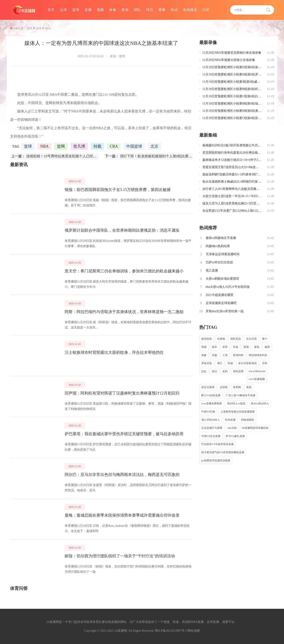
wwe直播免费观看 (212, 404)
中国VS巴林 (208, 412)
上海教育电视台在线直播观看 (238, 412)
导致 (265, 363)
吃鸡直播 (230, 420)
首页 (51, 10)
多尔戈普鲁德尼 (247, 363)
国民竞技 (236, 339)
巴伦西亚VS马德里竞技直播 (217, 444)
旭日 (214, 371)
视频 (100, 10)
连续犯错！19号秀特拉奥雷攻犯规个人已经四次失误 (67, 156)
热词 (174, 10)
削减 (230, 363)
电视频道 (190, 10)
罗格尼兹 (207, 363)
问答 (206, 10)
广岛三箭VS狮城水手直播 (241, 395)
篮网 (61, 146)
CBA (114, 146)
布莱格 (221, 339)
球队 (137, 10)
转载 (97, 146)
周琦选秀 (238, 371)
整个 (265, 339)
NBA (48, 28)
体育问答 (19, 588)
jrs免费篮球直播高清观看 (216, 461)
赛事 (162, 10)
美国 (249, 387)
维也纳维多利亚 (258, 355)
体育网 (237, 387)
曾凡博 (79, 146)
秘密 (267, 347)
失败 (214, 355)
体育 (225, 347)
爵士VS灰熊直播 (211, 395)
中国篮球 (134, 146)
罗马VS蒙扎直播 (235, 436)
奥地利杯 (238, 355)
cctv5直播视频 (257, 379)
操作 (214, 347)
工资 (225, 355)
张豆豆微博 (208, 387)
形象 (204, 355)
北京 (154, 146)
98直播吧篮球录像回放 (255, 428)
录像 (113, 10)
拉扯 (204, 371)
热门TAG (208, 327)
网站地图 (194, 631)
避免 (257, 347)
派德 (246, 347)
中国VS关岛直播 (211, 436)
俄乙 (220, 363)
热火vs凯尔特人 (260, 404)
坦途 (236, 347)
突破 (204, 347)
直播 (88, 10)
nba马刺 (232, 428)
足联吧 (224, 387)
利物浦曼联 (247, 420)
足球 (63, 10)
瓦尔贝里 (251, 339)
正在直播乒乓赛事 (212, 428)
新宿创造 (207, 339)
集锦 (125, 10)
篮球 (76, 10)
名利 (225, 371)
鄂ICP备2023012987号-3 (171, 631)
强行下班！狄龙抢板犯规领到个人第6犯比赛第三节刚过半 (165, 156)
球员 (150, 10)
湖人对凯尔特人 (211, 420)
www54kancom (257, 371)
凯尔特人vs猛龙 (236, 404)
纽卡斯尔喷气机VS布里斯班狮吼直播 (223, 452)
